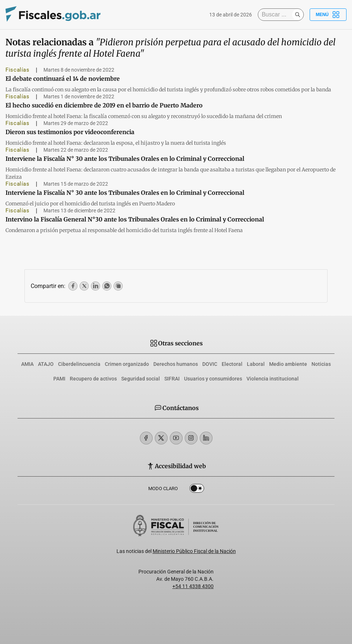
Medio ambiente (288, 364)
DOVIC (210, 364)
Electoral (232, 364)
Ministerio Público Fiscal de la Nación (194, 551)
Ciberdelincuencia (79, 364)
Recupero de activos (93, 379)
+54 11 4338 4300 (193, 586)
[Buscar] (277, 15)
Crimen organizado (127, 364)
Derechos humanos (176, 364)
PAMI (59, 379)
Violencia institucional (273, 379)
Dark (197, 490)
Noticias (321, 364)
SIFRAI (172, 379)
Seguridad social (141, 379)
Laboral (256, 364)
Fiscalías (18, 70)
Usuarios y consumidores (213, 379)
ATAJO (46, 364)
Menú (328, 15)
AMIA (27, 364)
